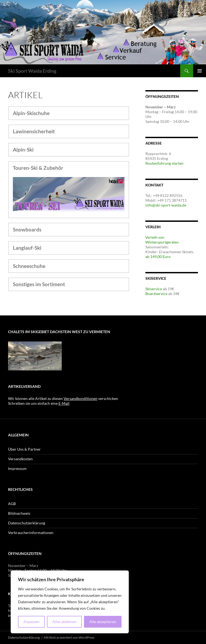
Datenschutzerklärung (27, 523)
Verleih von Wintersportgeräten (162, 240)
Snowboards (27, 229)
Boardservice (156, 294)
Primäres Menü (200, 71)
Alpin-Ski (23, 150)
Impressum (17, 468)
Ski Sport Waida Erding (32, 71)
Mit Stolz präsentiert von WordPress (69, 637)
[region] (70, 602)
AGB (12, 504)
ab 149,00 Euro (158, 257)
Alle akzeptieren (103, 622)
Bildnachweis (19, 513)
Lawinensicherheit (34, 131)
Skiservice (154, 289)
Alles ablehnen (65, 622)
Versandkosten (20, 459)
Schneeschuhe (29, 266)
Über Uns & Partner (24, 449)
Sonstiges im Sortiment (39, 284)
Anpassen (31, 622)
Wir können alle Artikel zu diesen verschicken (63, 398)
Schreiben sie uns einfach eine (39, 403)
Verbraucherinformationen (31, 533)
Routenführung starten (164, 163)
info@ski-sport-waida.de (166, 205)
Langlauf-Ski (27, 248)
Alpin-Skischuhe (31, 113)
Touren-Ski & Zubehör (38, 168)
